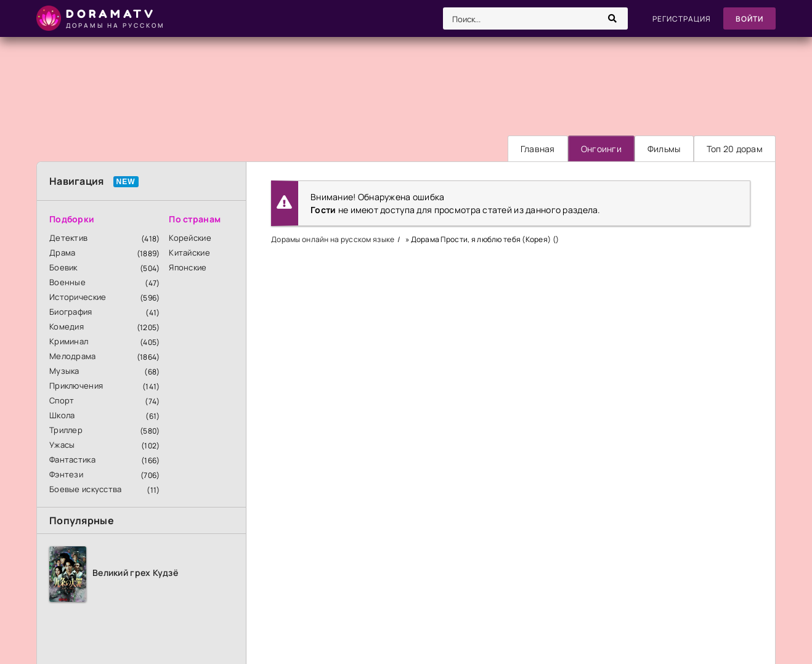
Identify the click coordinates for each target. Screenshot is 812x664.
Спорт (62, 400)
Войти (749, 19)
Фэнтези (66, 474)
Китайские (189, 253)
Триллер (66, 430)
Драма (62, 253)
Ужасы (62, 445)
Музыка (64, 371)
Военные (67, 282)
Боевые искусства (85, 489)
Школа (62, 415)
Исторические (78, 297)
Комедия (67, 326)
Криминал (69, 341)
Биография (71, 312)
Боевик (63, 267)
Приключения (76, 386)
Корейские (190, 238)
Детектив (68, 238)
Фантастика (72, 460)
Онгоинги (601, 149)
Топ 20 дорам (735, 149)
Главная (538, 149)
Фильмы (664, 149)
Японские (188, 267)
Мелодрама (73, 356)
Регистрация (682, 19)
